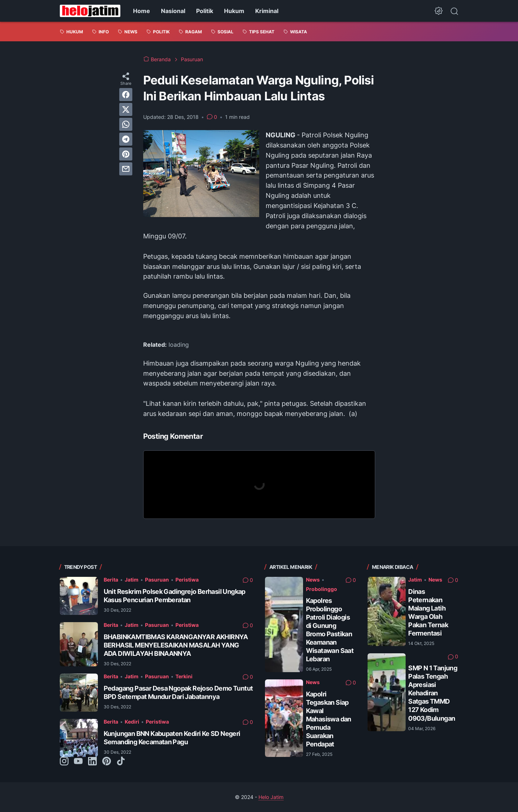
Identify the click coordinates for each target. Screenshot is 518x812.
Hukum (234, 11)
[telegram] (126, 139)
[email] (126, 169)
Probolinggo (322, 589)
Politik (205, 11)
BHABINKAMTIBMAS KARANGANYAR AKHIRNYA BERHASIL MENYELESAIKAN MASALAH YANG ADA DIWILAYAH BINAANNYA (176, 645)
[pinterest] (126, 154)
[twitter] (126, 109)
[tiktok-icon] (121, 762)
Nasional (173, 11)
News (313, 580)
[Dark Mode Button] (439, 11)
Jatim (132, 580)
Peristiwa (187, 580)
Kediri (132, 722)
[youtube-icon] (78, 762)
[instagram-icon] (64, 762)
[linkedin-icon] (92, 762)
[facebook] (126, 95)
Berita (111, 580)
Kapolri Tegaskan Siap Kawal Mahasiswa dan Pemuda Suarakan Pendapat (329, 719)
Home (142, 11)
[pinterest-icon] (107, 762)
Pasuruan (157, 580)
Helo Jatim (271, 797)
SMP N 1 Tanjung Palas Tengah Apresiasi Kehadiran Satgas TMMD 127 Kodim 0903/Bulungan (433, 693)
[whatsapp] (126, 124)
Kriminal (267, 11)
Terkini (184, 676)
